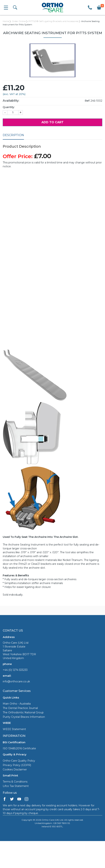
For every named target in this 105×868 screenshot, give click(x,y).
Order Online (19, 21)
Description (13, 135)
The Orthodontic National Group (23, 712)
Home (6, 21)
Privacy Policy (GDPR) (17, 765)
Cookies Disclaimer (15, 769)
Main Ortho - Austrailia (17, 704)
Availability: (11, 101)
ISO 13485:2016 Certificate (19, 748)
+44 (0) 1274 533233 (15, 670)
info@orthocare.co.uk (16, 681)
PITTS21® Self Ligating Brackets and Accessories (54, 21)
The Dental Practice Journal (20, 708)
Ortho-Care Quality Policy (19, 761)
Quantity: (9, 107)
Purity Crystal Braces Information (24, 717)
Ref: (87, 101)
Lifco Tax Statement (16, 786)
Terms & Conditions (15, 782)
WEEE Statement (14, 729)
